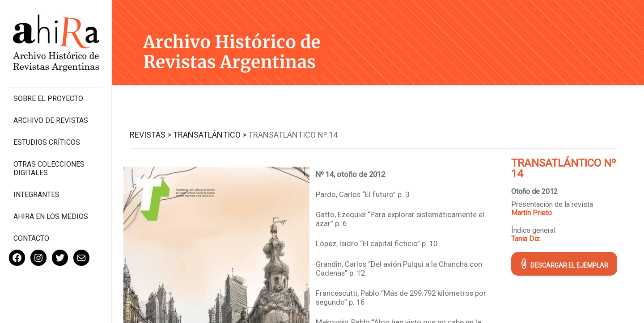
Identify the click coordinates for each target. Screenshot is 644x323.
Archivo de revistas (51, 120)
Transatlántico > (210, 135)
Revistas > (150, 135)
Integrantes (36, 195)
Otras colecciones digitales (49, 168)
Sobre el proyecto (48, 99)
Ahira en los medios (51, 216)
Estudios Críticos (47, 142)
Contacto (31, 238)
